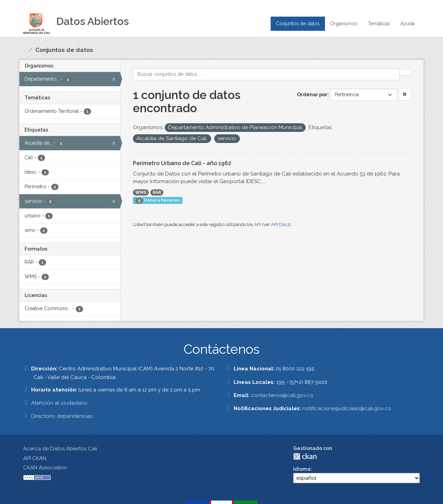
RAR (157, 192)
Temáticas (379, 24)
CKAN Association (45, 468)
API (257, 224)
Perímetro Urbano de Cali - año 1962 (182, 163)
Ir (405, 94)
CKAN (305, 456)
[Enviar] (405, 72)
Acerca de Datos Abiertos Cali (60, 449)
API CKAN (35, 458)
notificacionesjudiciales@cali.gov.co (347, 408)
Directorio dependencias (62, 416)
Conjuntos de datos (298, 24)
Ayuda (408, 24)
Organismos (344, 24)
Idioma (302, 469)
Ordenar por (312, 94)
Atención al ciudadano (59, 403)
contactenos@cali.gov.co (282, 395)
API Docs (280, 224)
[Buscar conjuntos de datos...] (266, 74)
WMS (141, 192)
